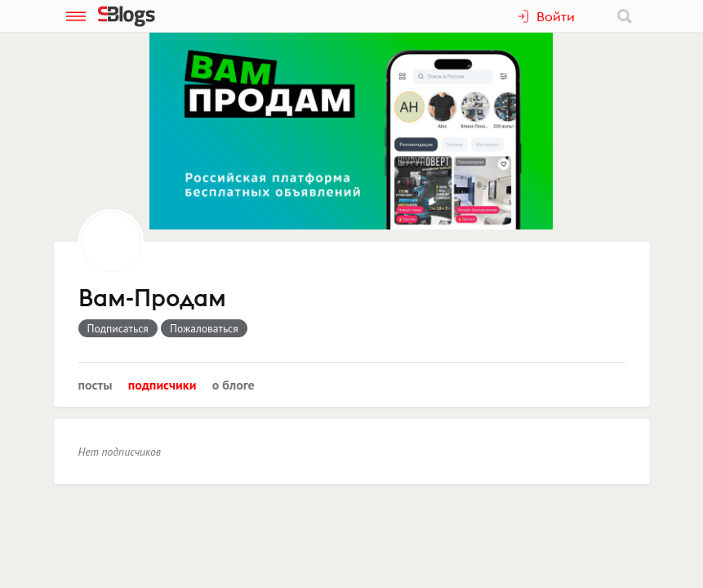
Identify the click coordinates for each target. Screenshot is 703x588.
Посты (96, 385)
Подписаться (118, 328)
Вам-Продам (152, 299)
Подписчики (162, 385)
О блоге (234, 385)
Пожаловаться (204, 328)
